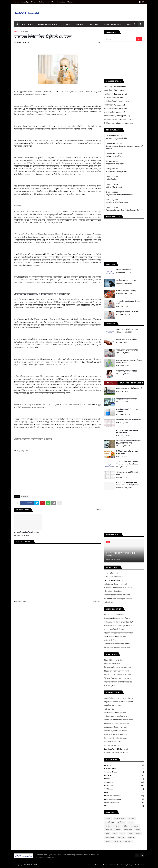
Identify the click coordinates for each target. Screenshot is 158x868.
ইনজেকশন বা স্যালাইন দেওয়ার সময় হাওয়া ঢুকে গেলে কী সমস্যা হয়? (124, 147)
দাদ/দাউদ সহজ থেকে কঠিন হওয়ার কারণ (119, 195)
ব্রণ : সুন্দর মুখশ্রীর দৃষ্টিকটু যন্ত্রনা (114, 629)
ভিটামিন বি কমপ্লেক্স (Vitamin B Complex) (127, 452)
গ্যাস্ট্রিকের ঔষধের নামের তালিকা (127, 399)
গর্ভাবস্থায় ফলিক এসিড (114, 156)
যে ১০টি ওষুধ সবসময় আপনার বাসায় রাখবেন (121, 554)
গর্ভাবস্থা (117, 826)
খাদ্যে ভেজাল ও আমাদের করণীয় (127, 350)
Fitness (34, 2)
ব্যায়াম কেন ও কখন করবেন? (113, 577)
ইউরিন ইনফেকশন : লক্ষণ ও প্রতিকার (116, 753)
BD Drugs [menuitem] (67, 24)
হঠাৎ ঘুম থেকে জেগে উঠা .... (113, 745)
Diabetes (42, 2)
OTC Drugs (124, 789)
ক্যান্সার (131, 822)
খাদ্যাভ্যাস (109, 826)
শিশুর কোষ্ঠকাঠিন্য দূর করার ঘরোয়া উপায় (118, 667)
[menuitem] (17, 24)
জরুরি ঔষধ (109, 830)
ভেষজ (130, 834)
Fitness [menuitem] (80, 24)
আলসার (108, 818)
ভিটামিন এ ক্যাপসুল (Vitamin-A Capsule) (119, 119)
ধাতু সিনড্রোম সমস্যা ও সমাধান (126, 280)
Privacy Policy (127, 865)
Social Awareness (124, 803)
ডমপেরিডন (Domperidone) (115, 112)
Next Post (96, 602)
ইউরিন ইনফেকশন (119, 818)
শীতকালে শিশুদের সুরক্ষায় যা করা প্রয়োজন (118, 678)
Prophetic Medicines (124, 799)
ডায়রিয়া (118, 830)
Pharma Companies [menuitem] (47, 24)
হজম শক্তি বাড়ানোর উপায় (113, 742)
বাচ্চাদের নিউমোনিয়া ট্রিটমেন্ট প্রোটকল (27, 532)
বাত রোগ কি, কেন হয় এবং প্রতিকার (116, 731)
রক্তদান (108, 841)
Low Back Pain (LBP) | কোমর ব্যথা (116, 749)
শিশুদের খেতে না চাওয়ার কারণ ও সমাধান (118, 675)
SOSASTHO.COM (30, 865)
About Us (51, 2)
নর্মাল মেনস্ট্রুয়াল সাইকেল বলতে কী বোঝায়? (119, 622)
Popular (111, 383)
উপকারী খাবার (110, 822)
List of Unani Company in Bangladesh (127, 431)
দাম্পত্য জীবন (128, 830)
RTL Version (71, 2)
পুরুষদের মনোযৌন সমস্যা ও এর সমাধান (117, 595)
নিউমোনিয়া (24, 32)
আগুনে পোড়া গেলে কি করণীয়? (127, 340)
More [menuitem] (129, 24)
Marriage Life (137, 383)
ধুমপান (108, 834)
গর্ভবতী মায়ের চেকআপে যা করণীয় (115, 615)
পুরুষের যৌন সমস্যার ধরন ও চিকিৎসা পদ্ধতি (128, 302)
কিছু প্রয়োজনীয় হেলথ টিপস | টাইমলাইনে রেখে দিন (123, 210)
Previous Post (21, 602)
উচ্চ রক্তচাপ (131, 818)
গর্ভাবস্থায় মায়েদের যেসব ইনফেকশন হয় (117, 716)
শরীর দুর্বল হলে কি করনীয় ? (113, 591)
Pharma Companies (124, 796)
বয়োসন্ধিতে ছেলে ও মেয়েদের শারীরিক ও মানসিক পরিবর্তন (129, 362)
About (105, 865)
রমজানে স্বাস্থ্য (117, 841)
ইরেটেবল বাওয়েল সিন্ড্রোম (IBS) (117, 172)
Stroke (124, 806)
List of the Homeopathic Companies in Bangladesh (128, 484)
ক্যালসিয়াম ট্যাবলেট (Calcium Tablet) (118, 101)
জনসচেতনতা (135, 826)
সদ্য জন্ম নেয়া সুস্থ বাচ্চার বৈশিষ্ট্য (116, 139)
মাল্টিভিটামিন (121, 837)
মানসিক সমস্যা (110, 837)
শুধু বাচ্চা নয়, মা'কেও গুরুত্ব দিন (126, 371)
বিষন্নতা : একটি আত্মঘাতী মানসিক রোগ (117, 647)
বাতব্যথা (123, 834)
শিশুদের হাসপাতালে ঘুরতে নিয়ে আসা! (117, 671)
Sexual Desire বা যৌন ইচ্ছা (126, 291)
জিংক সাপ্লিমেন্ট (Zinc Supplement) (117, 116)
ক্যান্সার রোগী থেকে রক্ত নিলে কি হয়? (116, 734)
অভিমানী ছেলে (109, 602)
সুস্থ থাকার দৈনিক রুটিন (112, 573)
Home (16, 2)
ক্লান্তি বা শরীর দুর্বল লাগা (114, 187)
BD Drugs (124, 765)
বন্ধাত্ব (115, 834)
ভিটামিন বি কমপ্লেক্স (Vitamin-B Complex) (119, 123)
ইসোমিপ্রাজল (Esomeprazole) (116, 94)
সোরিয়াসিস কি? (111, 179)
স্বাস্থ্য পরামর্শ (128, 841)
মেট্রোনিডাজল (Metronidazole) (116, 109)
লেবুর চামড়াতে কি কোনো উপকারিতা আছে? (119, 702)
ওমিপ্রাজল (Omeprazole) (114, 98)
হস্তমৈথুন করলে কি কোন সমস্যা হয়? (128, 312)
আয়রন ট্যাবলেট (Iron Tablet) (115, 90)
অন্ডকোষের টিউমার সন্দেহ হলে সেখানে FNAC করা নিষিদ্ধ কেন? (129, 442)
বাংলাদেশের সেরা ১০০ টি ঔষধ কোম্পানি (129, 389)
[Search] (120, 39)
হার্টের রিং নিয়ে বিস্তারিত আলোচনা (117, 203)
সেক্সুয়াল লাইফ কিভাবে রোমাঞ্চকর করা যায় (118, 724)
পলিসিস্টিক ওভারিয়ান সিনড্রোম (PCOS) (118, 626)
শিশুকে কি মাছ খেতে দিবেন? (115, 164)
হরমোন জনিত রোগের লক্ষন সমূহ (127, 329)
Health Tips (25, 2)
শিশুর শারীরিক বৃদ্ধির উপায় (113, 660)
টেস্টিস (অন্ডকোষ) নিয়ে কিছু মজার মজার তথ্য (119, 599)
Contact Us (61, 2)
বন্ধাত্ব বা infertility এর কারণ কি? (115, 713)
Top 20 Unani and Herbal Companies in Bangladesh (128, 463)
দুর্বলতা (138, 830)
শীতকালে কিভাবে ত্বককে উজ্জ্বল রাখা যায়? (118, 633)
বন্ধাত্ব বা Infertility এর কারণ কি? (115, 637)
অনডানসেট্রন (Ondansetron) (115, 87)
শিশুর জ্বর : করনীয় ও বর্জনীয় (114, 664)
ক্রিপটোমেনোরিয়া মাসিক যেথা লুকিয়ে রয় (117, 618)
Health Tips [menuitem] (28, 24)
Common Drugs (124, 772)
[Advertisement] (99, 11)
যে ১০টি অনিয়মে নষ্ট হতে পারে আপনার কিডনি (119, 698)
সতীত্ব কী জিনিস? (110, 640)
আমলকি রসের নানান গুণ (113, 705)
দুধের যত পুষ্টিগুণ (110, 685)
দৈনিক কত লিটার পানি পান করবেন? (116, 738)
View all (98, 510)
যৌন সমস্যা (131, 837)
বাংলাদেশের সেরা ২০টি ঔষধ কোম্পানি (129, 420)
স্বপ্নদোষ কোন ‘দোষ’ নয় (124, 270)
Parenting (124, 792)
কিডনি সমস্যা (121, 822)
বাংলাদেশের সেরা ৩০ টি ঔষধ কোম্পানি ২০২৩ (129, 473)
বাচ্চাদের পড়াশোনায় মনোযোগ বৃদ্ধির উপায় (118, 682)
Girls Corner (124, 782)
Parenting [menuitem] (94, 24)
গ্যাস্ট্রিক (125, 826)
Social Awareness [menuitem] (113, 24)
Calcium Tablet (124, 769)
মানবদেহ (138, 834)
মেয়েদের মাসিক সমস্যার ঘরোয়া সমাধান (117, 644)
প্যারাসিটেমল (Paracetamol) (115, 105)
